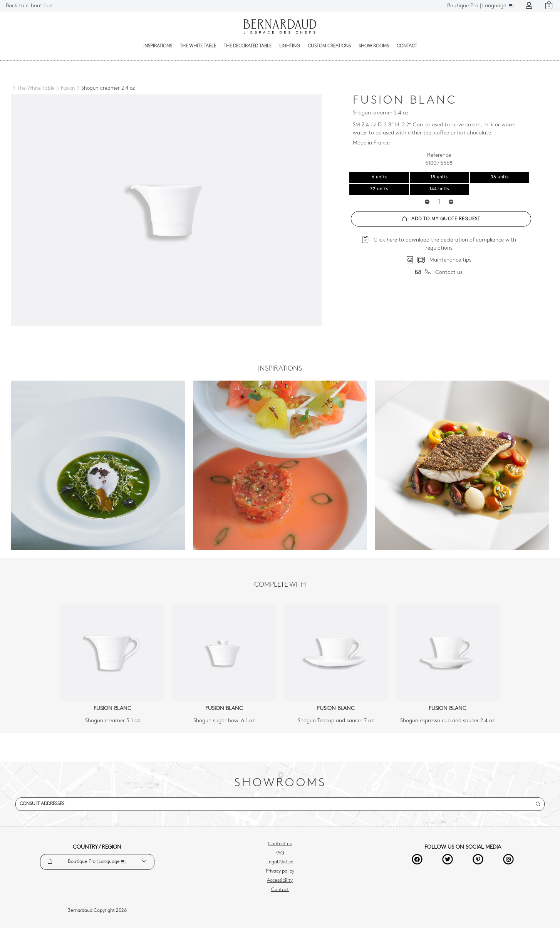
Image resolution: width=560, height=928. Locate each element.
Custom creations (329, 46)
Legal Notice (280, 862)
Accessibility (280, 881)
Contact (407, 46)
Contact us (280, 844)
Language (481, 6)
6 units (379, 177)
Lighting (290, 46)
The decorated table (248, 46)
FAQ (280, 853)
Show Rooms (374, 46)
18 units (439, 177)
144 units (439, 189)
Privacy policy (280, 871)
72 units (379, 189)
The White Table (198, 46)
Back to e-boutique (29, 6)
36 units (500, 177)
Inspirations (158, 46)
